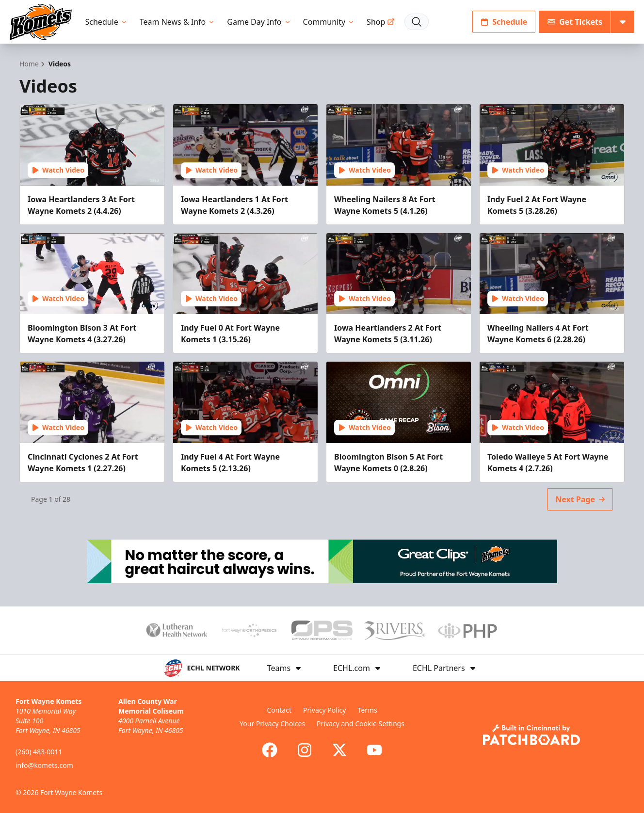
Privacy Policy (324, 710)
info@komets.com (44, 765)
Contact (279, 710)
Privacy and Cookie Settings (361, 724)
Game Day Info (259, 22)
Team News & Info (178, 22)
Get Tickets (575, 22)
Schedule (107, 22)
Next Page (580, 499)
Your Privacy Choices (272, 724)
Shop (381, 22)
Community (329, 22)
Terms (367, 710)
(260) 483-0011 (39, 752)
